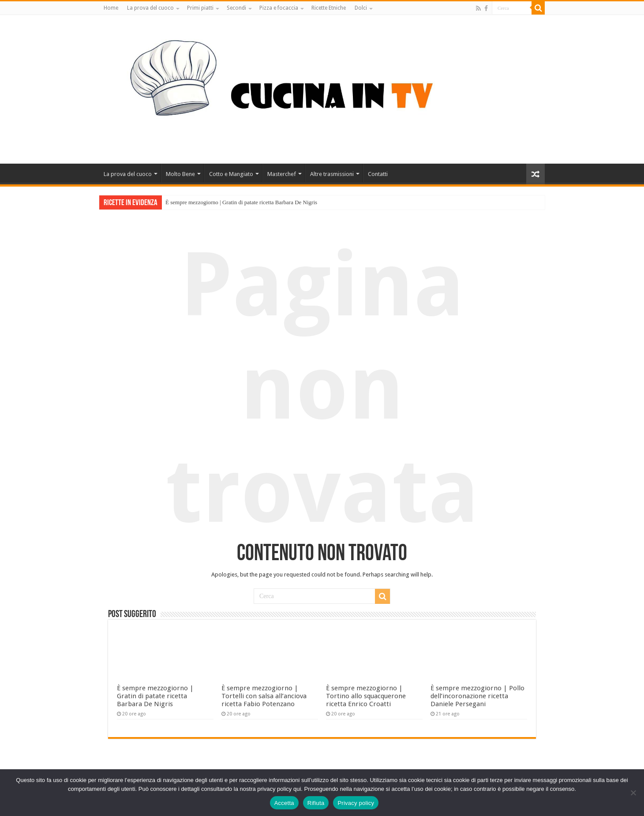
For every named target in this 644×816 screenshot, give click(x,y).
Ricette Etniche (329, 8)
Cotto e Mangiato (231, 174)
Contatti (378, 174)
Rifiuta (316, 803)
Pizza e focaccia (279, 8)
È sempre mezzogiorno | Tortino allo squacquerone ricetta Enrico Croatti (366, 696)
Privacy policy (356, 803)
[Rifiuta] (633, 793)
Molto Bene (180, 174)
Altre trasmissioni (332, 174)
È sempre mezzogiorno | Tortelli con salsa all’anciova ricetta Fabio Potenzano (264, 696)
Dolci (361, 8)
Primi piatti (200, 8)
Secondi (236, 8)
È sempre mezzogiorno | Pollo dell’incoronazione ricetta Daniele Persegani (477, 696)
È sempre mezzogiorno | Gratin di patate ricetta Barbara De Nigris (241, 202)
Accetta (284, 803)
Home (111, 8)
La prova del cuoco (150, 8)
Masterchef (282, 174)
